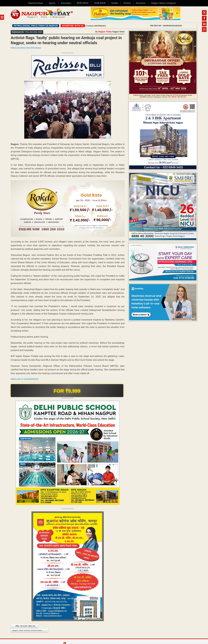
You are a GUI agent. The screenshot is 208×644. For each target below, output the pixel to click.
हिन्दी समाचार (83, 3)
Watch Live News (18, 48)
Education (66, 3)
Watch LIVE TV (17, 379)
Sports (52, 3)
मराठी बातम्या (100, 3)
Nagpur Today (105, 32)
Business (141, 3)
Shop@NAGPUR (31, 379)
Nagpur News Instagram (164, 3)
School (127, 3)
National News (36, 3)
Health (115, 3)
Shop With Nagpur (33, 48)
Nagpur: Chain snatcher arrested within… (29, 630)
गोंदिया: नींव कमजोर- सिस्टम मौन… (24, 626)
